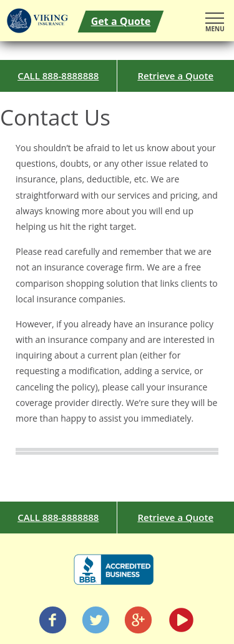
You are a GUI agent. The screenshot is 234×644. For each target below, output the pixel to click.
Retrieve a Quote (175, 76)
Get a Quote (121, 21)
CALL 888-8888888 (58, 76)
